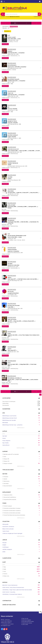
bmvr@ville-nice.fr (6, 626)
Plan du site (25, 619)
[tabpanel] (21, 314)
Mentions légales (27, 620)
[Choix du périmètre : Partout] (3, 14)
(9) (21, 428)
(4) (21, 466)
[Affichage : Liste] (16, 23)
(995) (21, 448)
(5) (21, 555)
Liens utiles (25, 624)
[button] (21, 416)
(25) (21, 579)
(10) (21, 536)
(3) (21, 518)
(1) (21, 489)
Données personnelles (28, 622)
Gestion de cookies (27, 623)
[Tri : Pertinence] (8, 31)
